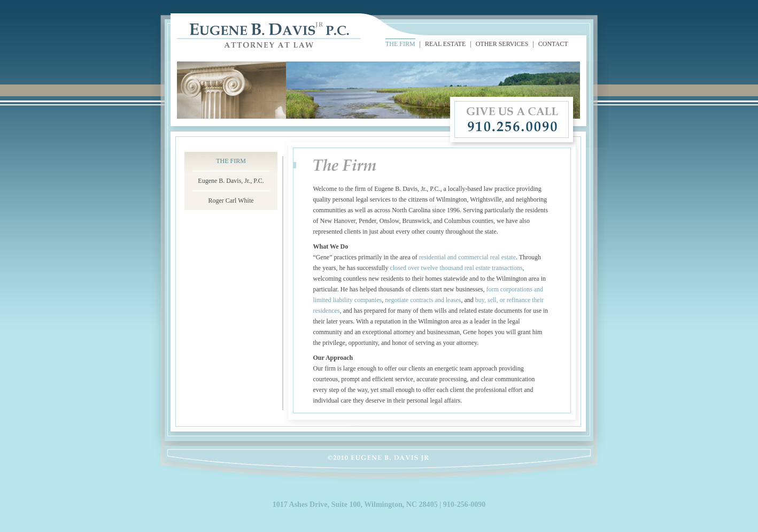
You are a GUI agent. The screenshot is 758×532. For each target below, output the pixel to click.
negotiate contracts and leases (423, 300)
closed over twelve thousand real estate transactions (456, 268)
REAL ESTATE (445, 44)
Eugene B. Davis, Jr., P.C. (231, 181)
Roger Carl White (231, 201)
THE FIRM (400, 44)
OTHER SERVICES (502, 44)
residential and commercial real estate (467, 257)
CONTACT (553, 44)
